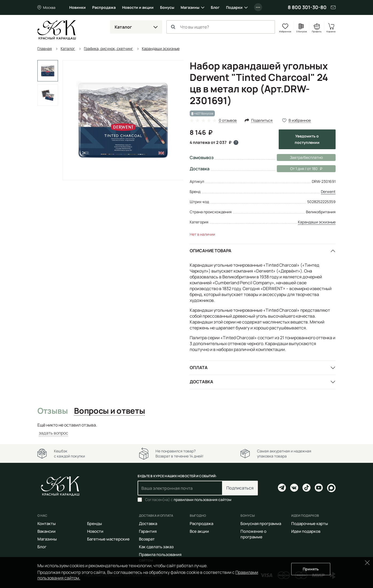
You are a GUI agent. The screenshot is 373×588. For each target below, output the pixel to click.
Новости (95, 531)
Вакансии (46, 531)
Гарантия (148, 531)
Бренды (94, 524)
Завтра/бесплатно (306, 157)
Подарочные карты (310, 524)
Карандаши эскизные (317, 222)
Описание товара (211, 251)
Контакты (46, 524)
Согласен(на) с (188, 500)
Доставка (201, 382)
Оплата (199, 368)
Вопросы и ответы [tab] (109, 411)
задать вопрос (53, 433)
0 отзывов (228, 121)
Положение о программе (253, 534)
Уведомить (307, 139)
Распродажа (104, 7)
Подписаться (240, 488)
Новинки (77, 7)
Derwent (328, 192)
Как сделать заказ (156, 547)
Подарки (234, 7)
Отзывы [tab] (53, 411)
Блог (215, 7)
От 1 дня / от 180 (300, 169)
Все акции (199, 531)
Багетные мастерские (108, 539)
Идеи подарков (306, 531)
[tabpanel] (187, 429)
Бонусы (167, 7)
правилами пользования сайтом (203, 500)
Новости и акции (138, 7)
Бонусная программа (261, 524)
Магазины (190, 7)
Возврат (147, 539)
